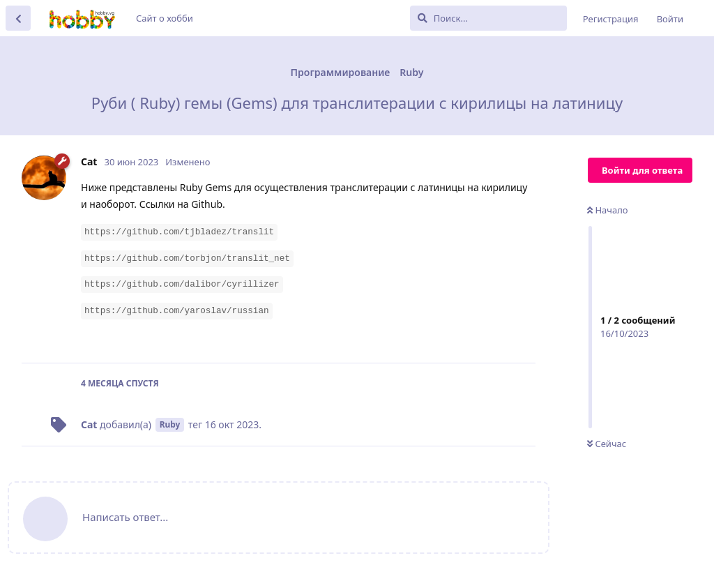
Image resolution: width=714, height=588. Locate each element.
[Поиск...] (488, 18)
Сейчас (607, 444)
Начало (608, 210)
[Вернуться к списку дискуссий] (18, 18)
